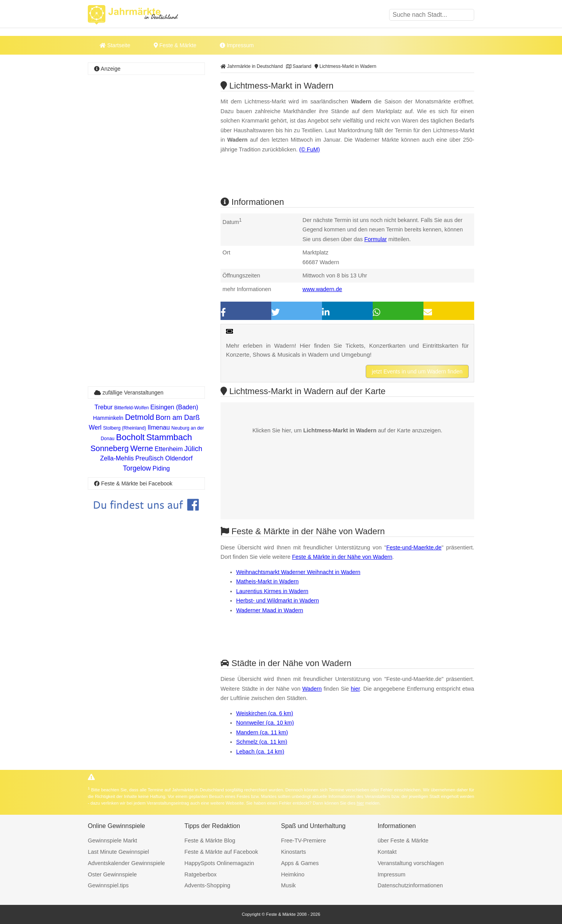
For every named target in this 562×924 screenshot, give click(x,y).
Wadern (312, 689)
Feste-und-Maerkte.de (414, 547)
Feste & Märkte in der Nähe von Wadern (342, 557)
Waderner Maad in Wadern (270, 610)
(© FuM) (310, 149)
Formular (375, 239)
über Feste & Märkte (403, 840)
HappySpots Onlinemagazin (219, 863)
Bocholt (130, 437)
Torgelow (137, 468)
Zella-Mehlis (117, 458)
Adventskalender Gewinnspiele (126, 863)
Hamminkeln (108, 418)
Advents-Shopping (208, 885)
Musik (288, 885)
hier (355, 689)
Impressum (237, 45)
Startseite (115, 45)
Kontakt (387, 852)
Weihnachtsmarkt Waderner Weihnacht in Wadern (298, 572)
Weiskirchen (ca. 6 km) (265, 713)
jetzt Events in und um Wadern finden (417, 371)
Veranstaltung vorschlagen (411, 863)
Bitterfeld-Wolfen (132, 408)
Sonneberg (110, 448)
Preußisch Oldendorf (164, 458)
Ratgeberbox (201, 874)
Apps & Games (300, 863)
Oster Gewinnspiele (112, 874)
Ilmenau (159, 427)
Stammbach (169, 437)
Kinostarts (293, 852)
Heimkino (293, 874)
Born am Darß (178, 418)
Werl (95, 427)
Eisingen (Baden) (174, 407)
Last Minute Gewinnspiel (118, 852)
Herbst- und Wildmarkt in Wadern (277, 601)
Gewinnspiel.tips (108, 885)
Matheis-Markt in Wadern (267, 581)
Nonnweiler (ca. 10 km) (265, 723)
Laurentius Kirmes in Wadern (272, 591)
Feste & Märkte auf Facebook (221, 852)
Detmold (139, 417)
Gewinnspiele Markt (112, 840)
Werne (142, 448)
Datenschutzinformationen (410, 885)
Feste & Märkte (175, 45)
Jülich (193, 449)
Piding (161, 468)
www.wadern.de (322, 289)
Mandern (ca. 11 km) (262, 732)
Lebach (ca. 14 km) (260, 752)
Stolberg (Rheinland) (124, 428)
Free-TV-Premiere (303, 840)
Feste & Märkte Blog (210, 840)
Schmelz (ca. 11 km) (262, 742)
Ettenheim (169, 449)
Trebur (104, 407)
